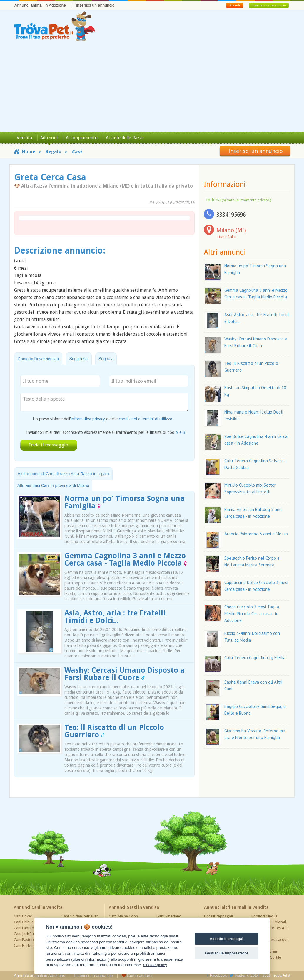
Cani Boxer (23, 916)
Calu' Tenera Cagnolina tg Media (255, 658)
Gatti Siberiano (169, 916)
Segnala (106, 359)
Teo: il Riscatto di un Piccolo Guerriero (114, 731)
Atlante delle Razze (125, 138)
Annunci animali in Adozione (40, 5)
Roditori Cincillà (264, 916)
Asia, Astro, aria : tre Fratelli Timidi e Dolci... (115, 617)
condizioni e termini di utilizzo (146, 419)
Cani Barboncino (28, 946)
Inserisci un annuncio (95, 5)
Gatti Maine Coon (123, 916)
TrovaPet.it (281, 975)
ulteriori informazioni (91, 959)
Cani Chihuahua (27, 922)
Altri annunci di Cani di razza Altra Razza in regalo (63, 474)
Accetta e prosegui (227, 939)
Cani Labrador (26, 928)
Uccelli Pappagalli (219, 916)
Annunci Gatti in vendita (134, 907)
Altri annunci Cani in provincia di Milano (53, 485)
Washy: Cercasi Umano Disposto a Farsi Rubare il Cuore (125, 674)
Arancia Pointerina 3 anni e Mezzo (256, 534)
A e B (180, 432)
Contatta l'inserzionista (38, 359)
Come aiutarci (137, 976)
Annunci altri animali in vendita (236, 907)
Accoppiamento (82, 138)
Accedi (234, 5)
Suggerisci (79, 359)
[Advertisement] (152, 88)
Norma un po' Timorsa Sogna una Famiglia (125, 502)
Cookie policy (155, 965)
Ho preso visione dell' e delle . (103, 419)
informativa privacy (88, 419)
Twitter (238, 975)
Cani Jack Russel (27, 934)
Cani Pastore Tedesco (32, 940)
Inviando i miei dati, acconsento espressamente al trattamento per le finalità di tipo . (106, 432)
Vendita (24, 138)
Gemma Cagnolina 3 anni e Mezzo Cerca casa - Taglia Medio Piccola (126, 559)
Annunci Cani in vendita (38, 907)
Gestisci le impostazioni (226, 953)
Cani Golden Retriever (80, 916)
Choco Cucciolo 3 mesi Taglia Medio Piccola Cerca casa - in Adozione (252, 614)
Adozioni (49, 138)
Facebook (217, 975)
